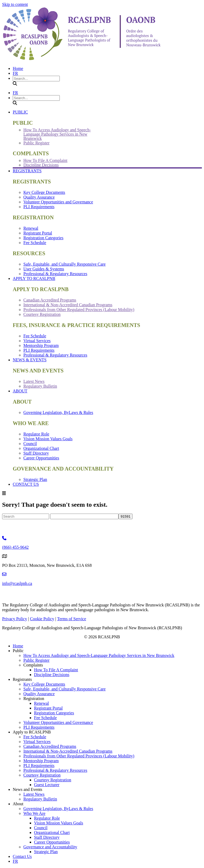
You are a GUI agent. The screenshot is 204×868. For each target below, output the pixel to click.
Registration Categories (43, 238)
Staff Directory (36, 453)
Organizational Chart (41, 448)
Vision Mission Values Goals (48, 439)
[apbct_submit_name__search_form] (126, 516)
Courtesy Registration (42, 314)
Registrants (27, 171)
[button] (15, 84)
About (20, 391)
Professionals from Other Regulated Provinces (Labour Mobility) (79, 310)
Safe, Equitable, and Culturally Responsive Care (65, 264)
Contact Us (26, 484)
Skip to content (15, 4)
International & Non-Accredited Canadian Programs (68, 305)
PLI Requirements (39, 207)
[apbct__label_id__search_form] (84, 516)
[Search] (26, 516)
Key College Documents (44, 192)
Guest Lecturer (47, 785)
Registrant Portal (38, 233)
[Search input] (36, 79)
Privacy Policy (15, 619)
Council (30, 444)
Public (20, 112)
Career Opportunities (41, 458)
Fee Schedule (35, 243)
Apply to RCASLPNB (34, 278)
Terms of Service (72, 619)
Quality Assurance (39, 197)
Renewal (31, 228)
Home (18, 68)
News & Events (30, 360)
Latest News (34, 381)
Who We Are (34, 813)
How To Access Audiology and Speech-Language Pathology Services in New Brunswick (57, 134)
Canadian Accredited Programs (50, 300)
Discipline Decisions (41, 165)
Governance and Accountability (50, 847)
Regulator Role (36, 434)
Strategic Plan (35, 479)
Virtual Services (37, 341)
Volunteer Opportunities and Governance (58, 202)
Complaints (33, 665)
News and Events (27, 789)
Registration (34, 699)
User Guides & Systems (44, 269)
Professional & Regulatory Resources (55, 274)
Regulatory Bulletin (40, 386)
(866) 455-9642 (15, 547)
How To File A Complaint (45, 160)
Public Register (36, 143)
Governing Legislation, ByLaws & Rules (58, 412)
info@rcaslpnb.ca (17, 583)
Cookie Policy (42, 619)
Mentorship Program (41, 345)
